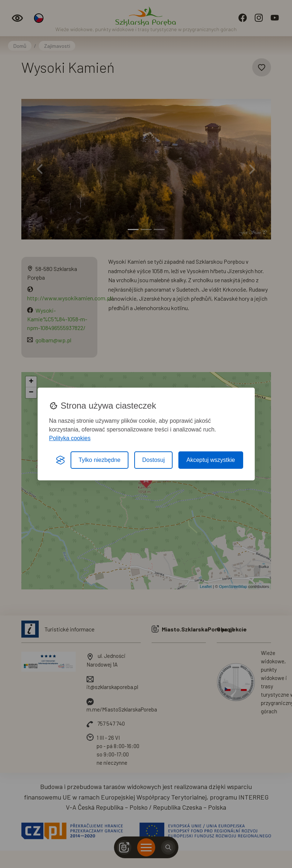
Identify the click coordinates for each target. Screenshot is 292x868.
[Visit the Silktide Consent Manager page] (60, 460)
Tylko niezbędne (100, 460)
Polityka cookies (70, 438)
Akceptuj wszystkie (211, 460)
